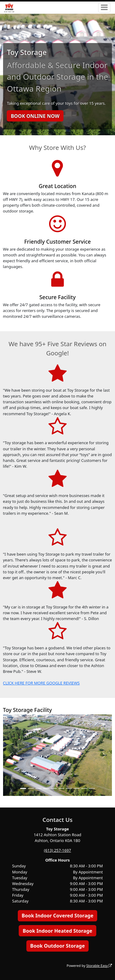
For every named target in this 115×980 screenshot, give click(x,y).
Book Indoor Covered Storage (58, 916)
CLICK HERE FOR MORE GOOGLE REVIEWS (41, 683)
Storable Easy (99, 965)
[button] (11, 755)
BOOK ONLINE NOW (35, 116)
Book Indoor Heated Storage (57, 931)
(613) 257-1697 (57, 850)
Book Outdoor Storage (58, 946)
